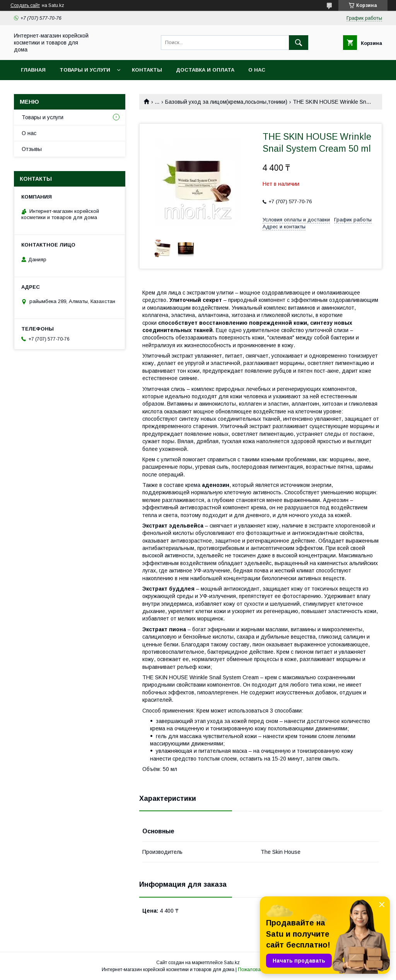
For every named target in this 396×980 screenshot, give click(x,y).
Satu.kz (232, 963)
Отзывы (32, 149)
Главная (33, 70)
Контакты (147, 70)
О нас (257, 70)
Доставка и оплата (205, 70)
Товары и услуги (85, 70)
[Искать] (299, 43)
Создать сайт (25, 5)
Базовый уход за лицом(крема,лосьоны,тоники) (226, 102)
